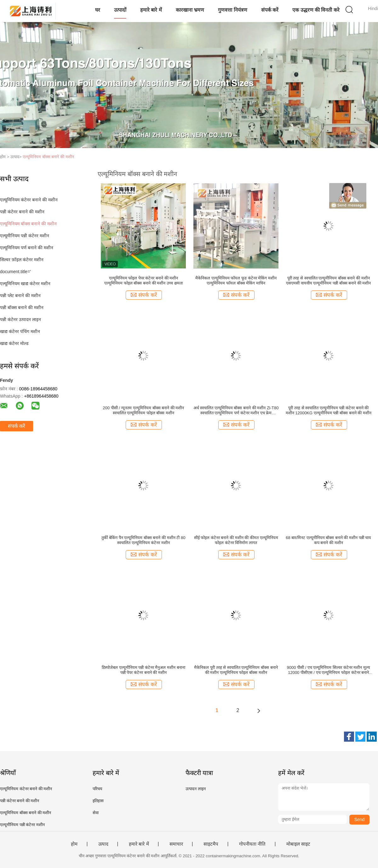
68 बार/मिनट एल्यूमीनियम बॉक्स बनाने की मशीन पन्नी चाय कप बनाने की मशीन (328, 540)
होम (74, 844)
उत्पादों (120, 10)
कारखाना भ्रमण (190, 10)
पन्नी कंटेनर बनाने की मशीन (22, 212)
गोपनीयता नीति (252, 844)
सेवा (96, 813)
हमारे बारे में (151, 10)
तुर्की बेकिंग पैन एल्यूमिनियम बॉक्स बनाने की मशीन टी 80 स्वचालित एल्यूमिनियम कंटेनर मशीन (143, 540)
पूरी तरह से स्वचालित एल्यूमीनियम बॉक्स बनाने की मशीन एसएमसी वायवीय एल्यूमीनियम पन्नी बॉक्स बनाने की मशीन (328, 281)
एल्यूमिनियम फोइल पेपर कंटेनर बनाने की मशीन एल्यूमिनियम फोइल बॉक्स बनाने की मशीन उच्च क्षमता (143, 281)
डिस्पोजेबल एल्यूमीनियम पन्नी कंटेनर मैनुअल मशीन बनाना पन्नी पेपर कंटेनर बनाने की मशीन (143, 670)
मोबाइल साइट (298, 844)
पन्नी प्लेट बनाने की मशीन (20, 296)
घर (98, 10)
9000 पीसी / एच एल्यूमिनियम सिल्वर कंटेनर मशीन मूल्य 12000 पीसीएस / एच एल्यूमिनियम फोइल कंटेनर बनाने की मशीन (329, 670)
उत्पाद (103, 844)
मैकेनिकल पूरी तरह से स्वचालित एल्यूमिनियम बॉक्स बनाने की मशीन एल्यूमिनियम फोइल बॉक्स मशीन (236, 670)
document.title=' (15, 272)
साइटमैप (211, 844)
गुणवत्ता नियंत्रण (232, 10)
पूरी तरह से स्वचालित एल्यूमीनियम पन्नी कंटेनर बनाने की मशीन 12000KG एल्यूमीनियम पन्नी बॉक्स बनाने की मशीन (329, 410)
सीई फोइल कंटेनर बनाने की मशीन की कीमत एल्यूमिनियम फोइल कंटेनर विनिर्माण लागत (236, 540)
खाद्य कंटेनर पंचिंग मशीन (20, 331)
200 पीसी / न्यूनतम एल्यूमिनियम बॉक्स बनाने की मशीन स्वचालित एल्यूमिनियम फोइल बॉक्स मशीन (143, 410)
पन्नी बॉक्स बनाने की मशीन (22, 308)
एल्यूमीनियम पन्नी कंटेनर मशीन (25, 236)
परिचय (97, 789)
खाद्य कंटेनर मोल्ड (14, 343)
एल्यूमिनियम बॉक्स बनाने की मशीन (48, 157)
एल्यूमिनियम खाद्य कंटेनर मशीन (25, 284)
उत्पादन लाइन (196, 789)
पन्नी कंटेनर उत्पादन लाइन (20, 319)
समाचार (176, 844)
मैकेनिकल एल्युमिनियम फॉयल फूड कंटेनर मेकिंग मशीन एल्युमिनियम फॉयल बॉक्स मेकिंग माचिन (236, 281)
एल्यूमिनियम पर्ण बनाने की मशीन (27, 248)
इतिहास (98, 801)
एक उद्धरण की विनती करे (316, 10)
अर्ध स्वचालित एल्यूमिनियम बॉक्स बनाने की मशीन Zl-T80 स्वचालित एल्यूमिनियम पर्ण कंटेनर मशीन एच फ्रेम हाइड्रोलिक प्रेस (236, 411)
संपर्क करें (270, 10)
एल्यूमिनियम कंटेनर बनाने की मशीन (29, 200)
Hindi (373, 9)
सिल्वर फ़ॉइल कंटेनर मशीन (22, 260)
